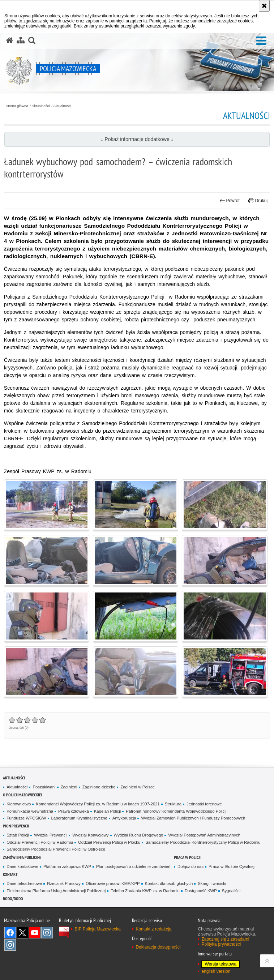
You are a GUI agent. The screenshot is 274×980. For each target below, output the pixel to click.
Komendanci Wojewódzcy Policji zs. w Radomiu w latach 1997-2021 (98, 804)
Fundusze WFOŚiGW (26, 818)
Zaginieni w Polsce (138, 787)
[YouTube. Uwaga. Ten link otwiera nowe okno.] (35, 933)
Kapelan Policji (108, 811)
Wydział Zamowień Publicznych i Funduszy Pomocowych (193, 818)
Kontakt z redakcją (153, 929)
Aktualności (41, 106)
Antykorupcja (124, 818)
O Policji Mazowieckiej (22, 795)
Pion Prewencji (16, 826)
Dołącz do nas (190, 866)
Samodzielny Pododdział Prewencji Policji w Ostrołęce (56, 849)
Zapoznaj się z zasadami (225, 939)
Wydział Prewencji (51, 835)
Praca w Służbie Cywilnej (232, 866)
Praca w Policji (187, 857)
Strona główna (17, 106)
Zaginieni (69, 787)
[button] (261, 41)
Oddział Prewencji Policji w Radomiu (40, 842)
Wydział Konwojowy (90, 835)
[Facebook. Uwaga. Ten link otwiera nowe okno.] (10, 933)
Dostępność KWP (201, 891)
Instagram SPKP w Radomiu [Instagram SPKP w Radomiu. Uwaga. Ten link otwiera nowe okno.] (10, 945)
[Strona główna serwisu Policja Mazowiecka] (9, 40)
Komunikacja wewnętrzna (30, 811)
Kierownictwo (19, 804)
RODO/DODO (13, 898)
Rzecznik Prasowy (64, 883)
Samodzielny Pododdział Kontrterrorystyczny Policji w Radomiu (203, 842)
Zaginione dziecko (99, 787)
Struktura (173, 804)
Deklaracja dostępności (158, 947)
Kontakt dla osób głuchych (169, 883)
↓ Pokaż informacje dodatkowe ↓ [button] (137, 139)
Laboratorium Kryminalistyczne (79, 818)
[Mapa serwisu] (21, 40)
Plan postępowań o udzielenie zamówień (133, 866)
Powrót (230, 201)
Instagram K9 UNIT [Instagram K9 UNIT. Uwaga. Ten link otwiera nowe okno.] (47, 933)
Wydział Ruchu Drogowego (139, 835)
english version (216, 971)
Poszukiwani (44, 787)
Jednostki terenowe (204, 804)
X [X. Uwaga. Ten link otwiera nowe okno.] (22, 933)
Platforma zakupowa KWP (67, 866)
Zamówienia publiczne (22, 857)
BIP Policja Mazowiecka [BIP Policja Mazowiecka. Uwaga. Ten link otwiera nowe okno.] (97, 929)
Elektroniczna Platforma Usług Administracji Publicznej (56, 891)
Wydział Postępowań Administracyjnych (204, 835)
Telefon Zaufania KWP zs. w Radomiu (145, 891)
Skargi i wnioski (212, 883)
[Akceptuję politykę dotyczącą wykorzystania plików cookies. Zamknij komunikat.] (264, 6)
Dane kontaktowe (22, 866)
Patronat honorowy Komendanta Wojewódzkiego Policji (176, 811)
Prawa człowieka (74, 811)
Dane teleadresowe (24, 883)
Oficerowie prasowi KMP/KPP (113, 883)
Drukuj (258, 201)
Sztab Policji (18, 835)
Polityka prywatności (221, 944)
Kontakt (10, 874)
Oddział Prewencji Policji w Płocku (109, 842)
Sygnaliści (231, 891)
